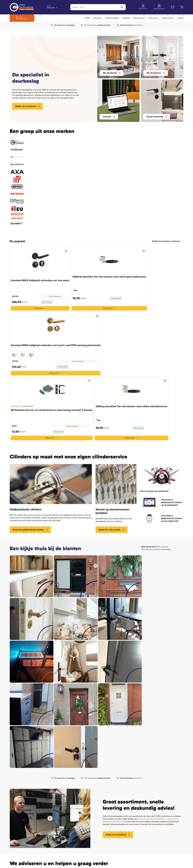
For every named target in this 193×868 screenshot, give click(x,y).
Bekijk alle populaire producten (168, 241)
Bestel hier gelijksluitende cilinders (30, 530)
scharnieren (149, 819)
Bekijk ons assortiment (28, 106)
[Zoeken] (98, 7)
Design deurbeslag (157, 117)
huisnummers (172, 819)
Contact (180, 18)
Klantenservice (168, 18)
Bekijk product (40, 308)
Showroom (98, 18)
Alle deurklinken (156, 73)
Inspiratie (126, 18)
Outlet (87, 18)
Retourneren (154, 18)
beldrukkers (108, 822)
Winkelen (51, 7)
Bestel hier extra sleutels (111, 530)
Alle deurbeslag (112, 73)
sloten (140, 819)
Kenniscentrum (139, 18)
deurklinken (160, 819)
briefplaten (118, 822)
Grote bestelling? (112, 18)
